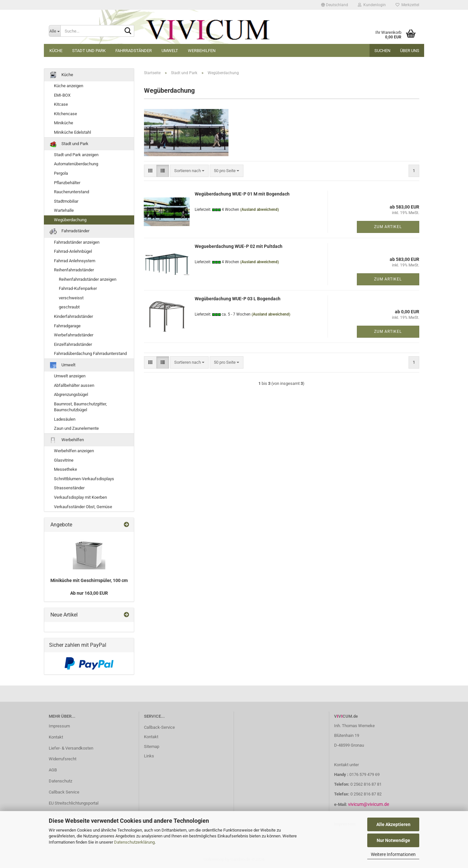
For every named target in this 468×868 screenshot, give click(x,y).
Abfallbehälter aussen (74, 385)
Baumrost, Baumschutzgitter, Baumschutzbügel (80, 407)
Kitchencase (65, 114)
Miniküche (64, 123)
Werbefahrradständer (74, 335)
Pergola (61, 173)
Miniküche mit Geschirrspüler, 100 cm (89, 580)
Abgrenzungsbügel (71, 394)
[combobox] (189, 171)
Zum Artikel (388, 227)
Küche (56, 51)
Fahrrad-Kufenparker (78, 288)
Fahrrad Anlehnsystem (75, 261)
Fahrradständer (134, 51)
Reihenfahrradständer (74, 270)
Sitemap (152, 746)
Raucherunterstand (71, 192)
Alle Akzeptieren (393, 824)
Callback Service (64, 792)
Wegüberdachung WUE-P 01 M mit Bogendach (242, 194)
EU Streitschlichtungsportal (74, 803)
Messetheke (65, 469)
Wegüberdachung (70, 220)
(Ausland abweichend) (260, 210)
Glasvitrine (64, 460)
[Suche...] (55, 31)
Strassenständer (69, 488)
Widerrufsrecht (63, 759)
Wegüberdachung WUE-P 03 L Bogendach (238, 299)
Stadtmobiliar (66, 201)
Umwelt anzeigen (70, 376)
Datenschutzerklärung (134, 842)
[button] (335, 5)
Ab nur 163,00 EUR (89, 593)
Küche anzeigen (69, 86)
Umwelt (170, 51)
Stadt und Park (89, 51)
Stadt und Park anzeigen (76, 155)
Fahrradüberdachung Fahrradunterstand (90, 353)
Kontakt (56, 737)
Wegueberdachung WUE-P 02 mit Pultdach (239, 246)
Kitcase (61, 104)
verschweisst (71, 298)
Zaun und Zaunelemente (76, 428)
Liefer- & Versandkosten (71, 748)
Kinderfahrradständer (73, 316)
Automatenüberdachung (76, 164)
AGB (53, 770)
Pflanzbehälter (67, 183)
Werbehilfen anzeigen (74, 451)
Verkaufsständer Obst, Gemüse (83, 507)
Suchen (382, 51)
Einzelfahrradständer (73, 344)
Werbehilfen (202, 51)
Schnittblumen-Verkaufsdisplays (84, 479)
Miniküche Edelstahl (72, 132)
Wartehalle (64, 210)
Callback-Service (159, 727)
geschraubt (69, 307)
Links (149, 756)
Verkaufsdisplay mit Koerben (80, 497)
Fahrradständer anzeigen (77, 242)
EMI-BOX (62, 95)
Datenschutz (60, 781)
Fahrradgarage (67, 326)
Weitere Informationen (393, 854)
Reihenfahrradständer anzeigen (88, 279)
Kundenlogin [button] (372, 5)
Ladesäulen (65, 419)
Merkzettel (407, 5)
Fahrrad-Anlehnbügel (73, 251)
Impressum (59, 726)
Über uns (410, 51)
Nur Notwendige (393, 840)
